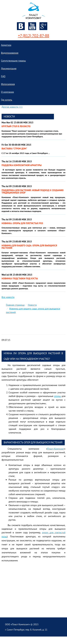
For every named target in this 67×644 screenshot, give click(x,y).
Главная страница (15, 305)
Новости (32, 305)
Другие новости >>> (12, 107)
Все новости (8, 297)
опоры (57, 396)
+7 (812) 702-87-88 (34, 36)
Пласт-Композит (56, 449)
